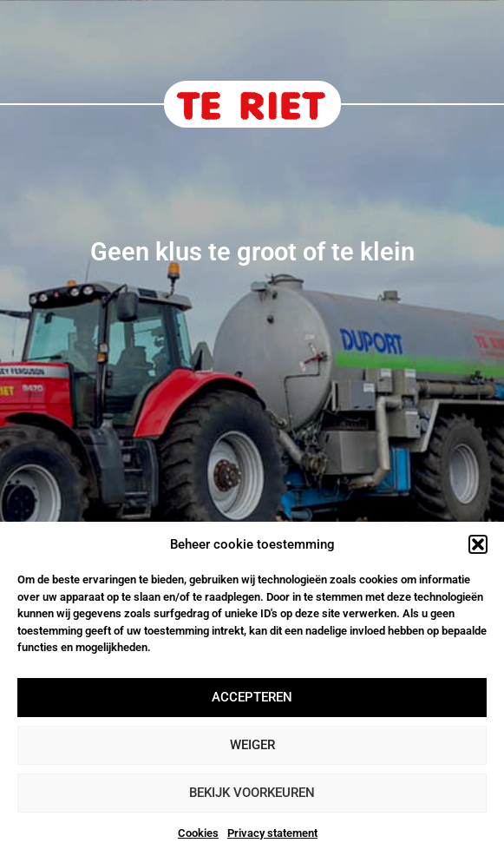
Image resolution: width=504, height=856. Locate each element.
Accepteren (252, 697)
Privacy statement (272, 833)
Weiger (252, 745)
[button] (478, 544)
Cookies (198, 833)
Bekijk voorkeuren (252, 793)
